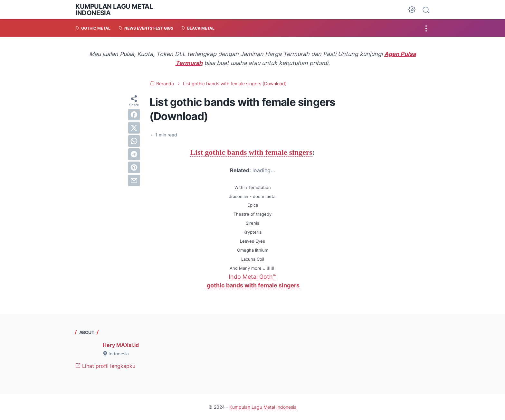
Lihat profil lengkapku (105, 366)
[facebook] (134, 115)
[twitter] (134, 128)
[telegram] (134, 154)
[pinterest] (134, 167)
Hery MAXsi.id (121, 345)
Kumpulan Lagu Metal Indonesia (114, 10)
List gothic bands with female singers (251, 152)
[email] (134, 181)
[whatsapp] (134, 141)
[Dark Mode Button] (412, 10)
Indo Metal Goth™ (252, 277)
